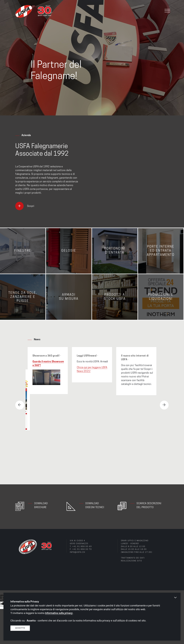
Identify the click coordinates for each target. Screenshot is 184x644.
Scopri (31, 206)
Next (164, 405)
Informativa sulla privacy (59, 613)
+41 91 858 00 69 (82, 546)
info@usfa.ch (77, 552)
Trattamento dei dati (132, 558)
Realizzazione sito (131, 561)
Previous (20, 405)
